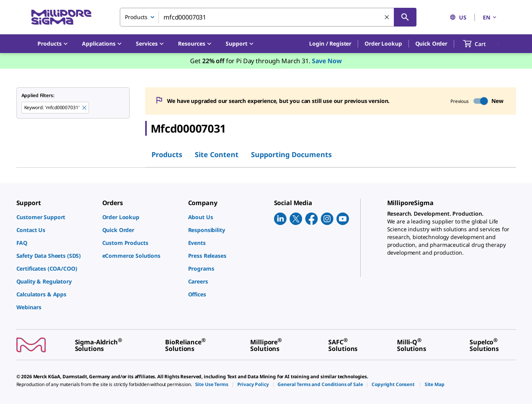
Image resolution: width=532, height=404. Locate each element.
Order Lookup (383, 43)
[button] (330, 44)
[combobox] (268, 17)
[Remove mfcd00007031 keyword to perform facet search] (84, 108)
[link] (55, 217)
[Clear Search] (387, 17)
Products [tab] (167, 154)
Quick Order (431, 43)
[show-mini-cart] (481, 44)
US (458, 17)
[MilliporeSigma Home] (61, 17)
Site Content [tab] (217, 154)
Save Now (327, 61)
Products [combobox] (136, 17)
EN (490, 17)
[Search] (405, 17)
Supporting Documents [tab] (291, 154)
